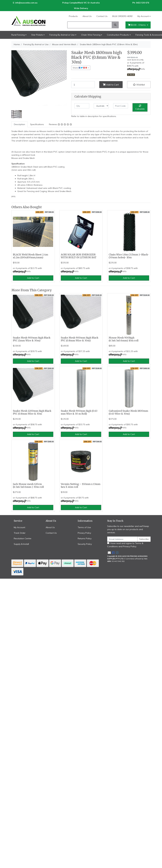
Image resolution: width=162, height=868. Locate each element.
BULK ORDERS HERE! (122, 16)
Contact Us (102, 16)
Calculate (140, 107)
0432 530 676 (143, 3)
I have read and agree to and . (125, 545)
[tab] (19, 124)
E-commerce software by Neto (136, 559)
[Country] (101, 106)
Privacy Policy (84, 533)
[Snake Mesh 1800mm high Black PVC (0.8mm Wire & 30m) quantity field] (83, 85)
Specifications (37, 124)
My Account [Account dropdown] (143, 16)
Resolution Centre (23, 538)
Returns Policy (85, 538)
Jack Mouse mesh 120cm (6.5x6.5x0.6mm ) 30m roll (28, 486)
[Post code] (121, 106)
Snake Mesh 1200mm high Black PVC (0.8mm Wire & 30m (32, 412)
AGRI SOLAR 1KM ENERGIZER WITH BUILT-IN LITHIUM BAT (79, 256)
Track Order (20, 533)
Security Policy (85, 544)
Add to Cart (111, 85)
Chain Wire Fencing (91, 35)
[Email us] (109, 553)
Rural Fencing (18, 35)
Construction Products (118, 35)
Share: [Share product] (80, 68)
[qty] (82, 106)
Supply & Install (21, 544)
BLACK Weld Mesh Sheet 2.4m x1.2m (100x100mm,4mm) (30, 256)
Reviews (60, 124)
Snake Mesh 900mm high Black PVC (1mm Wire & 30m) (32, 339)
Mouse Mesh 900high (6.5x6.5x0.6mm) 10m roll (124, 339)
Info (143, 69)
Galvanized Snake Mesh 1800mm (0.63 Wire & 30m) (128, 412)
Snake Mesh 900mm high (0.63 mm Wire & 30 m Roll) (79, 412)
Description (19, 124)
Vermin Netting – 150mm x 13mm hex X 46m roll (81, 486)
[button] (139, 85)
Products (73, 16)
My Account (19, 527)
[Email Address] (122, 539)
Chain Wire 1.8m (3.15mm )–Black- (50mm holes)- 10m (129, 256)
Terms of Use (84, 527)
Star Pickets (37, 35)
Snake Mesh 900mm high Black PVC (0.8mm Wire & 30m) (80, 339)
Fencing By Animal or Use (62, 35)
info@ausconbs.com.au (26, 3)
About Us (87, 16)
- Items (137, 25)
